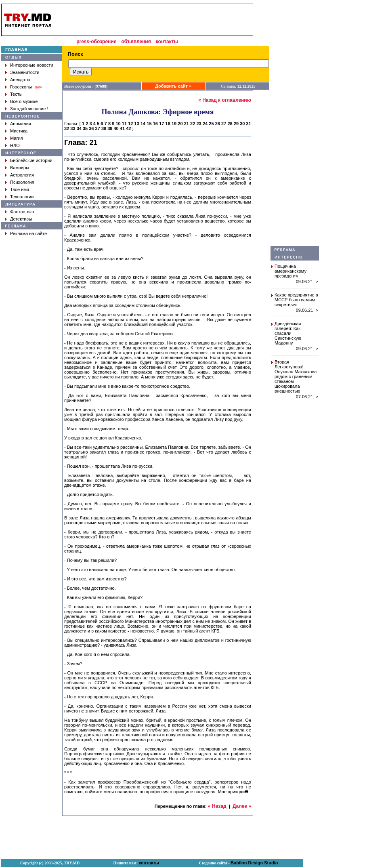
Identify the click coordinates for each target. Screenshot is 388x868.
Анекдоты (20, 80)
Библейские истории (31, 160)
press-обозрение (96, 42)
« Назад (217, 806)
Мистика (19, 131)
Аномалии (21, 124)
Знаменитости (25, 72)
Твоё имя (20, 189)
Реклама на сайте (28, 233)
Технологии (22, 197)
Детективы (21, 219)
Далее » (242, 806)
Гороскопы (21, 87)
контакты (167, 42)
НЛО (15, 145)
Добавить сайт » (173, 86)
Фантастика (22, 212)
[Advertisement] (295, 125)
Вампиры (20, 168)
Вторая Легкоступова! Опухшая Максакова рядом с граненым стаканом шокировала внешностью (296, 376)
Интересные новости (32, 65)
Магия (17, 138)
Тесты (16, 94)
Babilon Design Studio (254, 863)
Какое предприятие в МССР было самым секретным (296, 300)
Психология (22, 182)
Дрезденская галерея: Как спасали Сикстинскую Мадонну (288, 333)
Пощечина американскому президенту (290, 271)
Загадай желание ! (29, 109)
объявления (136, 42)
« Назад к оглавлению (225, 100)
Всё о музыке (24, 101)
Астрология (22, 175)
